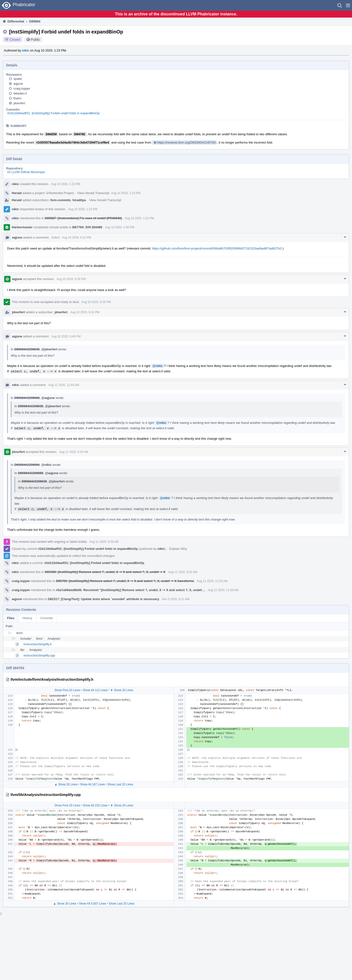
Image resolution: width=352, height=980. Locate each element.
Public (35, 40)
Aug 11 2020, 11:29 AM (212, 581)
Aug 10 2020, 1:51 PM (139, 218)
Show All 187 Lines (93, 784)
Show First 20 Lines (67, 690)
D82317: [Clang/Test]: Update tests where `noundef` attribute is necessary (103, 599)
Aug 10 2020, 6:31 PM (85, 312)
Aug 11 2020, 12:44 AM (64, 385)
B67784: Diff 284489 (87, 227)
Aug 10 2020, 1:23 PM (65, 184)
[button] (348, 5)
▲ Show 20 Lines (66, 784)
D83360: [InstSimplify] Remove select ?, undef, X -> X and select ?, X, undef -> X (105, 572)
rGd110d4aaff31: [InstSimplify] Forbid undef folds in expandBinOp (53, 113)
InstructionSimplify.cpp (39, 655)
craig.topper (22, 89)
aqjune (18, 84)
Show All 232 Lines (95, 805)
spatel (18, 79)
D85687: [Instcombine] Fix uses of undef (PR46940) (83, 218)
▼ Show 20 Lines (122, 690)
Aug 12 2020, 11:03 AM (223, 590)
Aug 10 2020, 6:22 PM (77, 238)
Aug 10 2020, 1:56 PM (120, 227)
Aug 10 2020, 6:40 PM (66, 336)
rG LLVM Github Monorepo (26, 172)
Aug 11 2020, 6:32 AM (74, 452)
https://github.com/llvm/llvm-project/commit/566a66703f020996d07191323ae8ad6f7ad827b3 (217, 248)
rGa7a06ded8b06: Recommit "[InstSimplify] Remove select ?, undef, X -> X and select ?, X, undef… (131, 590)
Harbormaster (22, 227)
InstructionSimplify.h (38, 644)
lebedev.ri (20, 93)
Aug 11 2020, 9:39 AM (104, 542)
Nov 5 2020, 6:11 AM (176, 599)
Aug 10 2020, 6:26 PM (71, 279)
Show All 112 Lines (95, 690)
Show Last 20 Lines (120, 784)
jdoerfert (19, 103)
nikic (26, 50)
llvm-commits (61, 200)
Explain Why (178, 549)
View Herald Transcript (93, 193)
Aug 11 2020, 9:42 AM (183, 572)
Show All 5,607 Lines (93, 904)
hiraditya (79, 200)
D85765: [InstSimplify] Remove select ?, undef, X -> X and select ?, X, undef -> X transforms (125, 581)
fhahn (17, 98)
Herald (17, 193)
